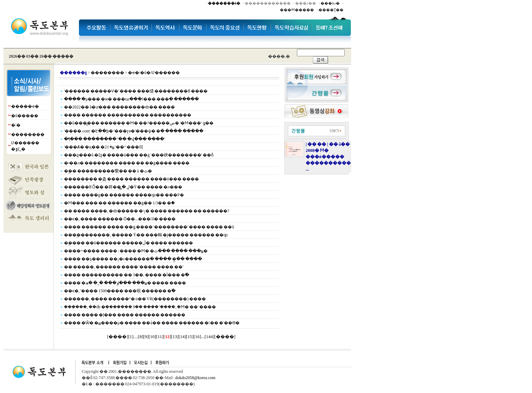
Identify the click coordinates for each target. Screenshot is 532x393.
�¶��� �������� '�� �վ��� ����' (114, 139)
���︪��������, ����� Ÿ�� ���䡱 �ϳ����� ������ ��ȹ (146, 235)
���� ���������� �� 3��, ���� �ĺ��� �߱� (127, 275)
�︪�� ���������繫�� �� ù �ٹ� (108, 171)
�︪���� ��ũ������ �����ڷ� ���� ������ (128, 243)
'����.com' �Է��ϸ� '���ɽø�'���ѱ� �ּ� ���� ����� (134, 131)
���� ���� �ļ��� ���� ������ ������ (125, 315)
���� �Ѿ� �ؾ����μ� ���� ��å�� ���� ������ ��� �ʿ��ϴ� (152, 323)
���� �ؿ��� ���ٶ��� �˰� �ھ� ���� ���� (125, 283)
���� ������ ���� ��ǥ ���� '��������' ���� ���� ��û (149, 227)
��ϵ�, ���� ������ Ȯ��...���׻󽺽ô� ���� (120, 219)
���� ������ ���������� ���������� (128, 115)
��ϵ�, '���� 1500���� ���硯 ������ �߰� (120, 291)
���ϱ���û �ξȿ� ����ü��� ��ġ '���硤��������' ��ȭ (139, 155)
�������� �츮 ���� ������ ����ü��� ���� (131, 179)
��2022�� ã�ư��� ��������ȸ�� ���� (119, 107)
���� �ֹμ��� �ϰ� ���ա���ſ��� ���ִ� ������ (131, 99)
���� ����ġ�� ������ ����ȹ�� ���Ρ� (124, 195)
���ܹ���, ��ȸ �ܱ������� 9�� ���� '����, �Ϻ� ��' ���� (140, 307)
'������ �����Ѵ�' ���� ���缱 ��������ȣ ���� (136, 91)
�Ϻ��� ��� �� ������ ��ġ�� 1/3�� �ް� (119, 203)
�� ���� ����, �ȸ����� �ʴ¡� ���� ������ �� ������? (147, 211)
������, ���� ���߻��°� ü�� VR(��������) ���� (135, 299)
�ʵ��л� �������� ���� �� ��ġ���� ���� (127, 163)
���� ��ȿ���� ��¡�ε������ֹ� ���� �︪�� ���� (133, 259)
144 (210, 337)
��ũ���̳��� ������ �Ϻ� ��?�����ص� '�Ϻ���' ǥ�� (139, 123)
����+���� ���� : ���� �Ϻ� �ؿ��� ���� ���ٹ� (136, 251)
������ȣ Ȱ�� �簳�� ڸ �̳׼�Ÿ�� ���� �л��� (123, 187)
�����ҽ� (25, 106)
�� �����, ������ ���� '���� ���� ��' (124, 267)
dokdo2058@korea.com (195, 378)
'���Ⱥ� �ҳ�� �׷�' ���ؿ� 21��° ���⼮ (104, 147)
